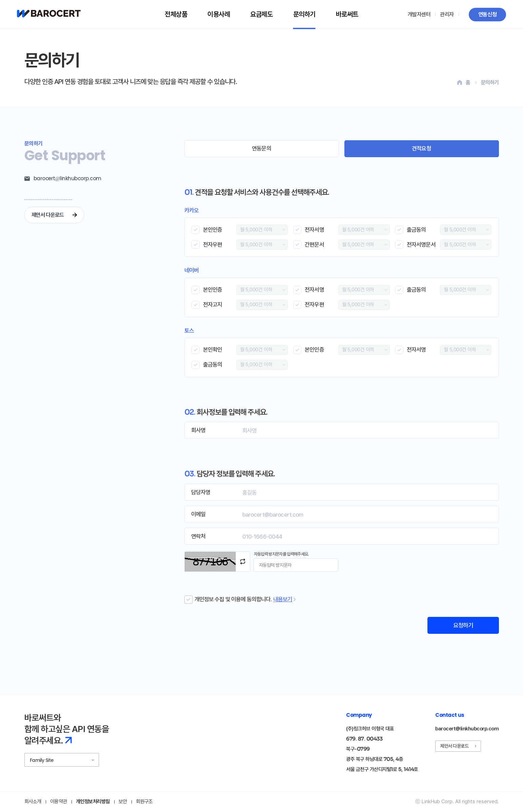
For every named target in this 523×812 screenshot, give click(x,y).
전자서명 (314, 230)
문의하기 (304, 14)
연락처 (198, 536)
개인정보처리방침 (93, 802)
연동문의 (261, 148)
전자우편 (213, 245)
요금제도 (261, 14)
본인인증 (213, 230)
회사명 (198, 430)
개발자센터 (419, 14)
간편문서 (314, 245)
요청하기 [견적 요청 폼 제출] (462, 626)
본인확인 (213, 350)
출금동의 (416, 230)
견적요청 (421, 148)
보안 (123, 802)
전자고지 (213, 305)
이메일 (198, 514)
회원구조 (144, 802)
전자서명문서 (421, 245)
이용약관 (59, 802)
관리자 (447, 14)
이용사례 (219, 14)
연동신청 (487, 14)
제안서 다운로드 (55, 215)
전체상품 (176, 14)
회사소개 (33, 802)
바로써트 (347, 14)
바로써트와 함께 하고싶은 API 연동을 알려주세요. (67, 730)
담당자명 (201, 492)
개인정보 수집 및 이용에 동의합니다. (233, 599)
